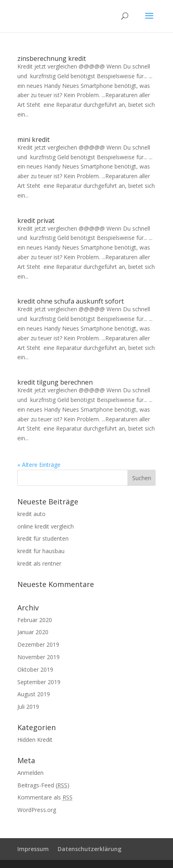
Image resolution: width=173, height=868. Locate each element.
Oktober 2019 (35, 669)
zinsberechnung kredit (52, 58)
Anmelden (30, 773)
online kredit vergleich (46, 526)
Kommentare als (45, 797)
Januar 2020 (33, 632)
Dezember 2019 (38, 644)
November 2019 (39, 657)
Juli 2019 (28, 707)
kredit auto (31, 514)
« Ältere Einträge (39, 465)
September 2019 (39, 682)
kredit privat (36, 221)
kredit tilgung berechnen (55, 382)
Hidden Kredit (35, 740)
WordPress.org (37, 810)
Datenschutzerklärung (90, 849)
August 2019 (34, 694)
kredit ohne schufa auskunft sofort (71, 301)
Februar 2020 (35, 620)
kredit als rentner (39, 563)
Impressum (33, 849)
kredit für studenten (43, 538)
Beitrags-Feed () (43, 785)
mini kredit (33, 139)
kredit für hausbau (41, 551)
